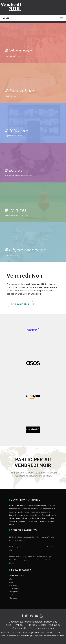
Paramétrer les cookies (42, 628)
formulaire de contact (39, 476)
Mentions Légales (37, 625)
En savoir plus (20, 304)
